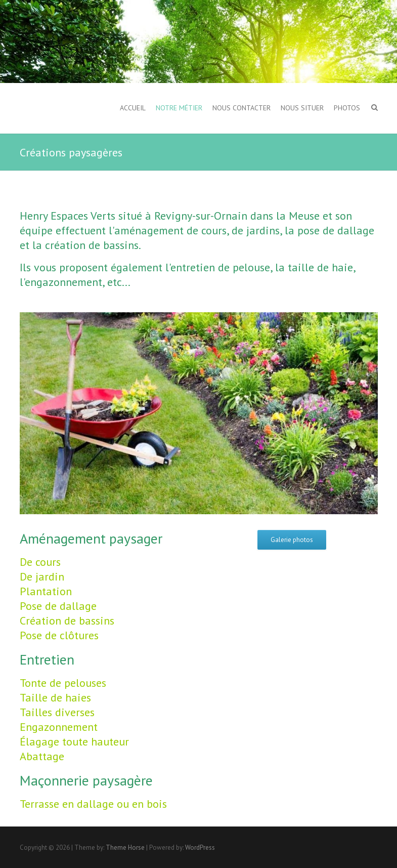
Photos (347, 108)
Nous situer (302, 108)
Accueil (133, 108)
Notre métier (179, 108)
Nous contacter (241, 108)
